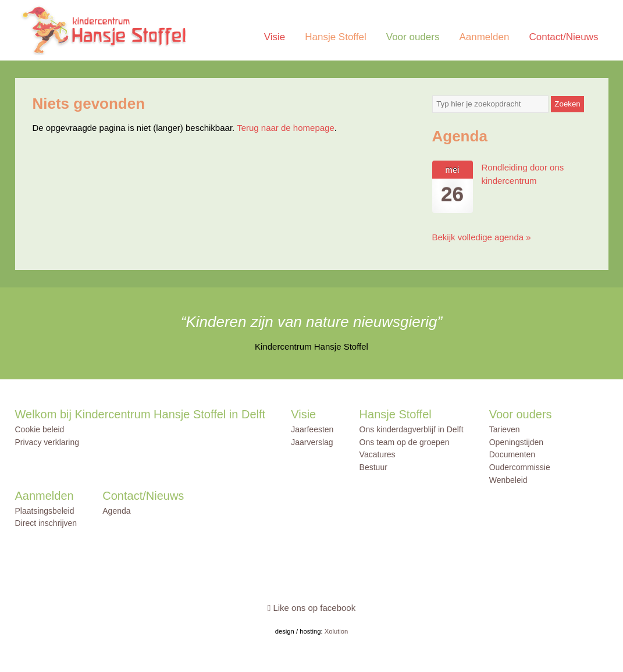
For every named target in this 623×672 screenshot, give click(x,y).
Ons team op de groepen (405, 442)
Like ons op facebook (311, 608)
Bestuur (373, 467)
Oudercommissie (520, 467)
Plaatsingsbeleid (45, 511)
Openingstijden (516, 442)
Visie (275, 37)
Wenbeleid (508, 480)
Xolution (337, 631)
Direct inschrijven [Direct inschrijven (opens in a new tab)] (46, 523)
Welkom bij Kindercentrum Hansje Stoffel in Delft (140, 414)
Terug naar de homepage (286, 128)
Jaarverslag (312, 442)
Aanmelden (484, 37)
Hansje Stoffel (336, 37)
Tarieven (505, 429)
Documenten (512, 454)
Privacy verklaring (47, 442)
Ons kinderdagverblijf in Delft (412, 429)
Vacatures (378, 454)
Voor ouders (413, 37)
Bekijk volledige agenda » (482, 237)
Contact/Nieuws (563, 37)
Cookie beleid (40, 429)
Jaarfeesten (312, 429)
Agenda (116, 511)
